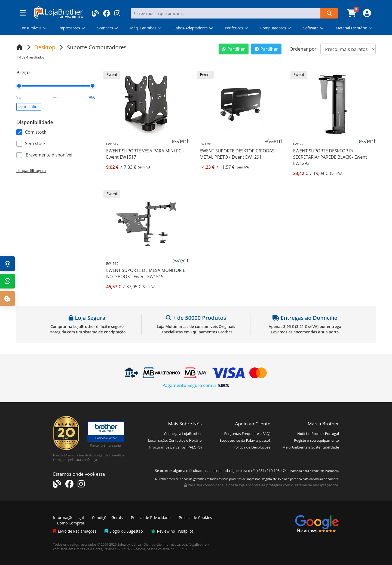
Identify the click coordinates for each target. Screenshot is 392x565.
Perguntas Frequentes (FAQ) (247, 434)
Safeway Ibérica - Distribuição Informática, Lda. (153, 544)
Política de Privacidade (151, 518)
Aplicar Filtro (29, 107)
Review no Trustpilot (172, 531)
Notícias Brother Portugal (318, 434)
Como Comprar (71, 523)
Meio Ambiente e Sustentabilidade (311, 447)
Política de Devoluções (252, 447)
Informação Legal (68, 518)
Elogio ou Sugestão (124, 531)
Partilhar (233, 49)
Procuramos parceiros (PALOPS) (175, 447)
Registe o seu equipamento (316, 440)
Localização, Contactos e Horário (175, 440)
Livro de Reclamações (75, 531)
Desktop (45, 47)
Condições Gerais (107, 518)
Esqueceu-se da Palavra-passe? (245, 440)
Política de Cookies (195, 518)
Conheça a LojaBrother (183, 434)
